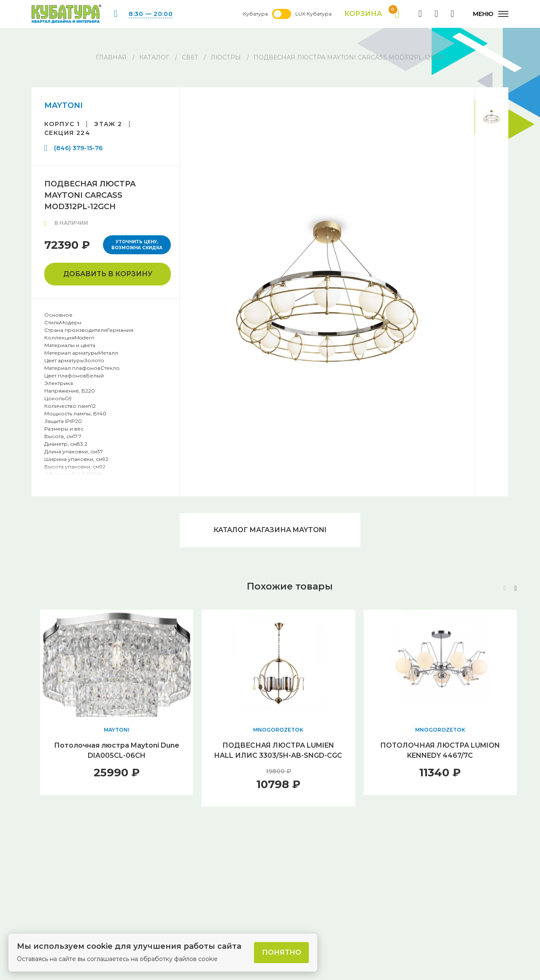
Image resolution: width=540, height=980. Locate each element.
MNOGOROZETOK (278, 730)
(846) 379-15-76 (78, 148)
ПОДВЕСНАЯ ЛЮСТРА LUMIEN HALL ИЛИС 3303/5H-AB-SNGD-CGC (278, 750)
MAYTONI (63, 105)
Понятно (282, 952)
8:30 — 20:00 (151, 14)
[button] (516, 588)
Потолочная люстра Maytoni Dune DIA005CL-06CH (117, 750)
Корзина (372, 14)
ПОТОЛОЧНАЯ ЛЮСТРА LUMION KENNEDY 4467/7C (440, 750)
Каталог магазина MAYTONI (270, 530)
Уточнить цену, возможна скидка (137, 245)
